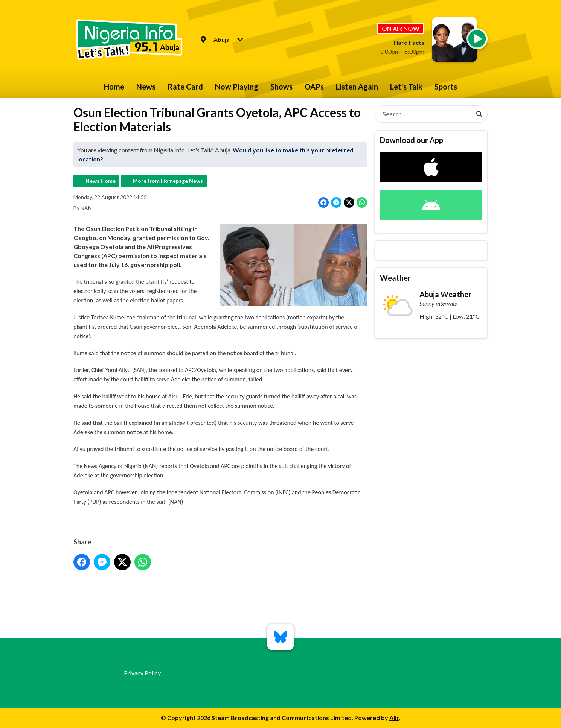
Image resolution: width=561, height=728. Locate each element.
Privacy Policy (142, 673)
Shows (281, 87)
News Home (101, 181)
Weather (395, 278)
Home (114, 87)
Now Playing (237, 87)
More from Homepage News (168, 181)
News (146, 87)
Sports (446, 87)
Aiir (394, 718)
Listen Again (357, 87)
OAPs (314, 87)
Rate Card (185, 87)
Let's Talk (406, 87)
